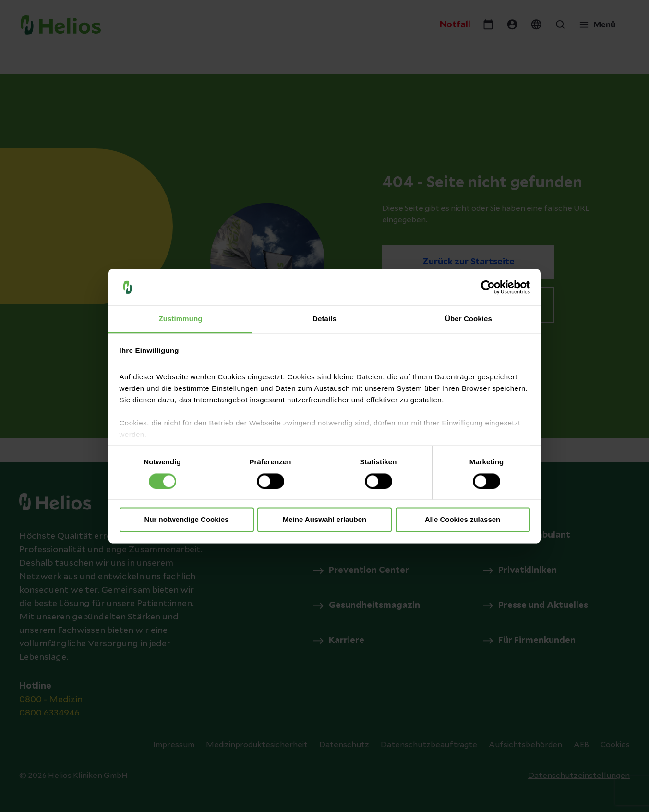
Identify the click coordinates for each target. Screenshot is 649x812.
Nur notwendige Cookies (187, 520)
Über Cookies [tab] (469, 319)
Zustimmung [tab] (181, 319)
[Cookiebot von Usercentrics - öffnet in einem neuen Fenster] (488, 287)
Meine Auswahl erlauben (325, 520)
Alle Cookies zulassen (463, 520)
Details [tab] (324, 319)
